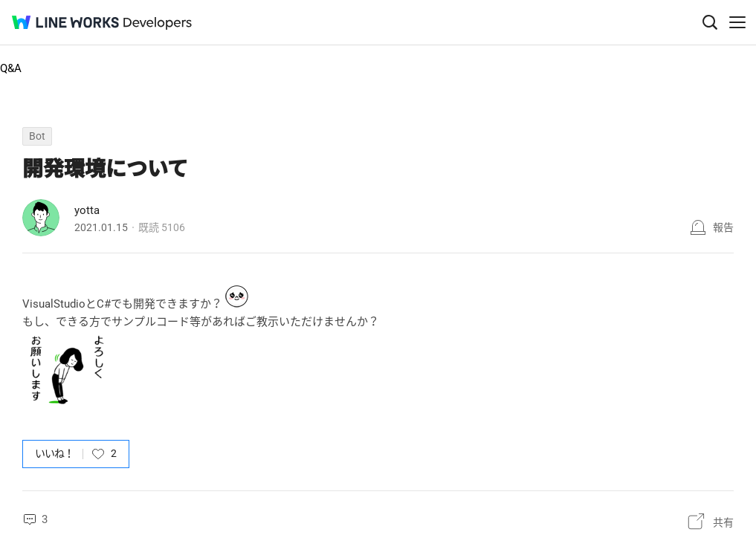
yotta (87, 210)
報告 (723, 227)
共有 (723, 522)
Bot (37, 136)
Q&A (11, 68)
